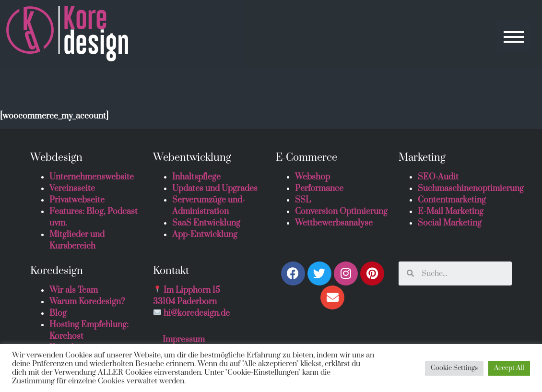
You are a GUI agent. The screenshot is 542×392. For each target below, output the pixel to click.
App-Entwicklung (205, 235)
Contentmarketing (452, 200)
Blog (58, 313)
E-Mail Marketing (451, 212)
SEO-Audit (438, 177)
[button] (514, 36)
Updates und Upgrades (215, 189)
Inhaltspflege (196, 177)
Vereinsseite (72, 189)
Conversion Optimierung (341, 212)
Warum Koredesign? (87, 302)
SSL (303, 200)
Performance (319, 189)
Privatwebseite (77, 200)
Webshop (312, 177)
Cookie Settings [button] (454, 368)
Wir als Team (74, 290)
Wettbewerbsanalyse (334, 223)
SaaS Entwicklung (206, 223)
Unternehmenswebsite (92, 177)
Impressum (184, 340)
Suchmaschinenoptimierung (471, 189)
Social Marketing (450, 223)
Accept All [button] (509, 368)
